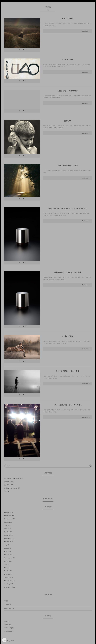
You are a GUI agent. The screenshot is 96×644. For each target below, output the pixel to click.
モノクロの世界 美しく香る (67, 373)
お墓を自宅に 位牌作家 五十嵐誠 (68, 274)
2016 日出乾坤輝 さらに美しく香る (68, 407)
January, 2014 (9, 577)
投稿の (8, 625)
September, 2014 (9, 558)
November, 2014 (9, 555)
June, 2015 (8, 548)
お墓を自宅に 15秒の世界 (68, 93)
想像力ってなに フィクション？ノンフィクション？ (68, 210)
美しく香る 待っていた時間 (13, 478)
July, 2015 (7, 545)
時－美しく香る (68, 338)
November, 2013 (9, 581)
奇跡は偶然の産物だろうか (68, 168)
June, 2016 (8, 525)
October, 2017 (9, 512)
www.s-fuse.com (9, 609)
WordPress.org (9, 631)
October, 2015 (9, 542)
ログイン (7, 621)
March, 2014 (8, 571)
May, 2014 (7, 568)
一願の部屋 (8, 605)
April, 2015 (8, 551)
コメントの (9, 628)
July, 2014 (7, 564)
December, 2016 (9, 516)
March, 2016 (8, 532)
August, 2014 (8, 561)
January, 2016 (9, 535)
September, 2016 (9, 519)
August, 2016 (8, 522)
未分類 (6, 601)
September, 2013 (9, 587)
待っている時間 (68, 19)
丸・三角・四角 (68, 60)
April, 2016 (8, 529)
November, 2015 (9, 538)
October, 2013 (9, 584)
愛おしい (67, 123)
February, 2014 (9, 574)
